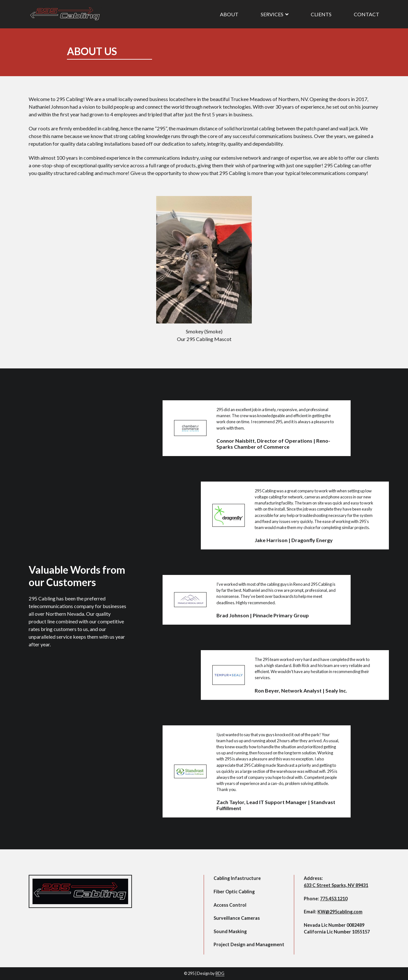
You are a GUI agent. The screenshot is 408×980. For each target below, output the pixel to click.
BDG (220, 973)
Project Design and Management (249, 944)
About (229, 14)
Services (275, 14)
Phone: (326, 899)
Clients (321, 14)
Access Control (230, 905)
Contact (367, 14)
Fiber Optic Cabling (234, 892)
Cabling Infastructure (237, 878)
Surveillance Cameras (237, 918)
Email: (333, 912)
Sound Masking (230, 931)
